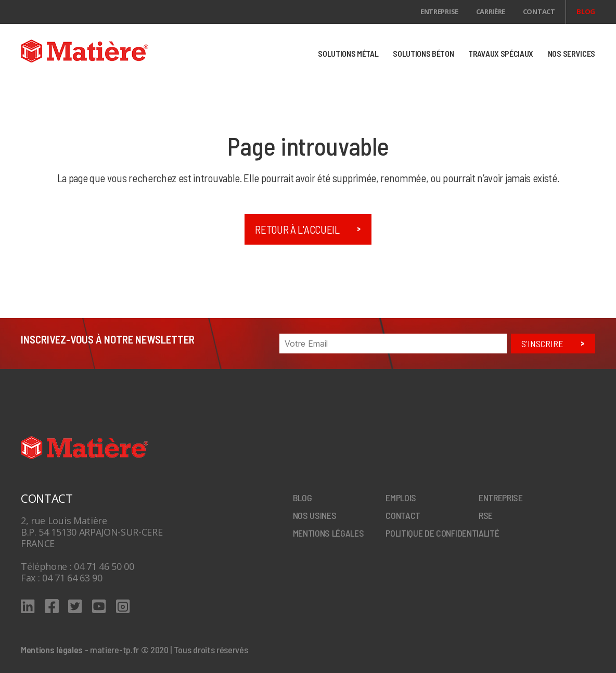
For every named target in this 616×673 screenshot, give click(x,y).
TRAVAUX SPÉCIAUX (501, 53)
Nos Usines (315, 515)
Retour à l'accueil (297, 229)
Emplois (401, 498)
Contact (539, 11)
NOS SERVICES (572, 53)
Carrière (491, 11)
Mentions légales (329, 533)
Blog (586, 11)
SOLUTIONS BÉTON (423, 53)
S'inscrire (542, 344)
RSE (486, 515)
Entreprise (439, 11)
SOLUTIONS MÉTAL (348, 53)
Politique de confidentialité (442, 533)
